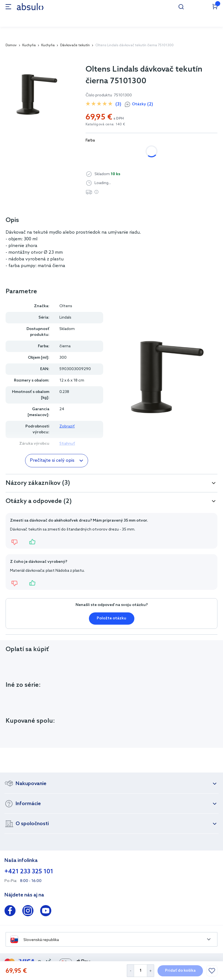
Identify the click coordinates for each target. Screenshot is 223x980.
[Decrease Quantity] (130, 971)
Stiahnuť (67, 444)
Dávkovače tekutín (75, 45)
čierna (132, 151)
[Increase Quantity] (151, 971)
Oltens (66, 306)
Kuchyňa (29, 45)
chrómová (101, 151)
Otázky (142, 104)
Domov (11, 45)
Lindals (65, 318)
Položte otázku (111, 618)
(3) (118, 104)
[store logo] (30, 7)
